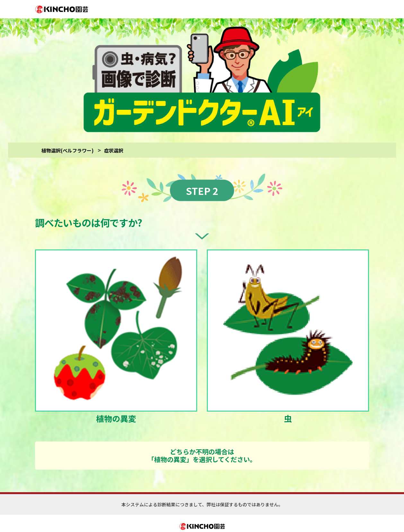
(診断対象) (259, 518)
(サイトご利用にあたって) (228, 518)
